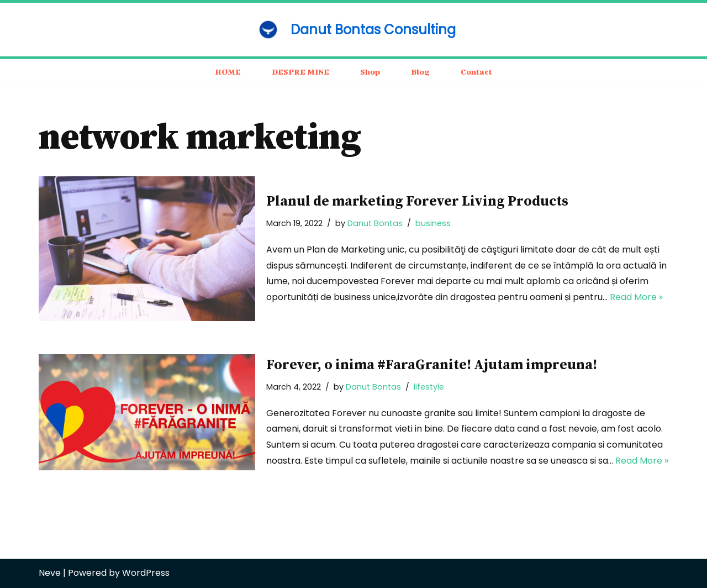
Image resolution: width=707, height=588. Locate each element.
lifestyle (429, 387)
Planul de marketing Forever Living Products (417, 201)
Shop (370, 72)
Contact (476, 72)
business (433, 223)
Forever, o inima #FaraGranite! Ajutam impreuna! (432, 365)
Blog (420, 72)
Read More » (636, 297)
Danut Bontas (375, 223)
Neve (50, 573)
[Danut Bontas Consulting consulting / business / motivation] (353, 30)
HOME (228, 72)
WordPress (146, 573)
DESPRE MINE (300, 72)
